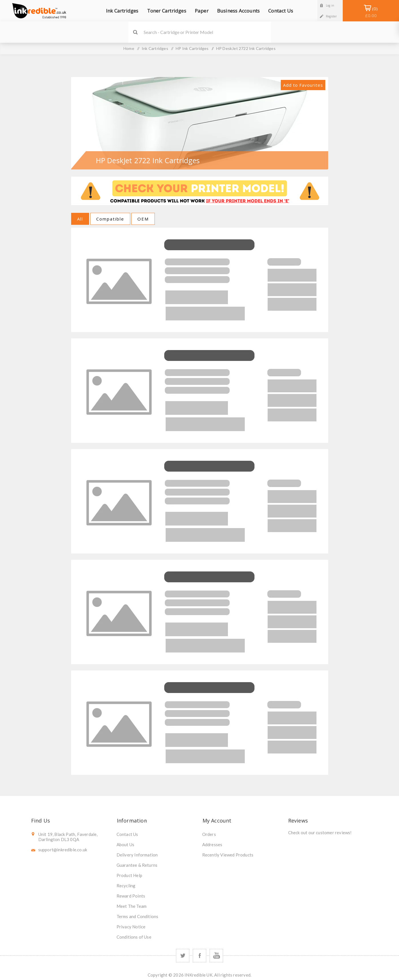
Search (136, 32)
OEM (143, 219)
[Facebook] (199, 956)
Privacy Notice (131, 927)
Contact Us (127, 834)
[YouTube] (216, 956)
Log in (330, 5)
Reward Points (131, 896)
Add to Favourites (303, 85)
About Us (126, 844)
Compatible (110, 219)
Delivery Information (137, 855)
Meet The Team (132, 906)
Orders (209, 834)
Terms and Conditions (138, 916)
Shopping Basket (371, 12)
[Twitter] (183, 956)
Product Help (129, 875)
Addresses (212, 844)
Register (331, 16)
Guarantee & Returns (137, 865)
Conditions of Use (134, 937)
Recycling (126, 886)
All (80, 219)
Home (129, 48)
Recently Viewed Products (228, 855)
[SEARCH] (207, 32)
